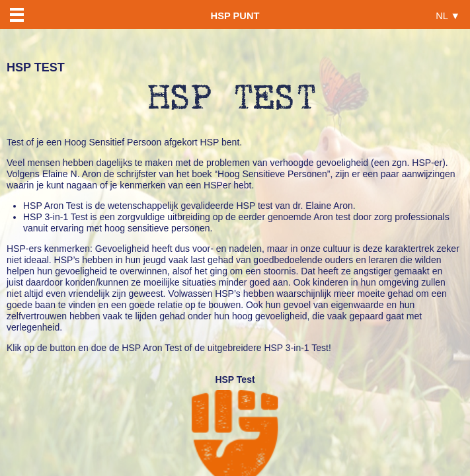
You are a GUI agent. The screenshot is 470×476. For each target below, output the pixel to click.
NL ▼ (448, 16)
